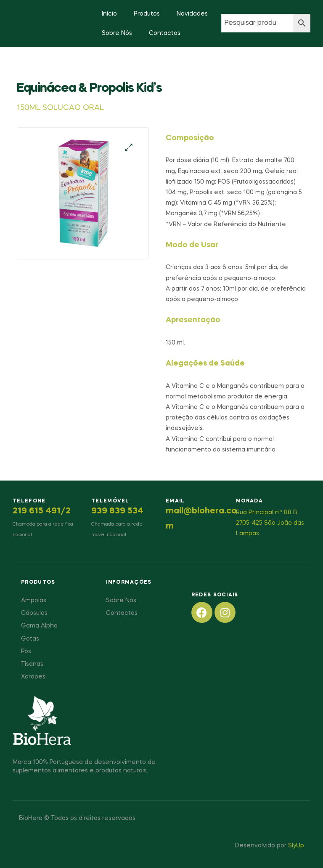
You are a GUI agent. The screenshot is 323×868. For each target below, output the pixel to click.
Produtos (147, 14)
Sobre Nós (117, 33)
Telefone (29, 501)
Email (175, 501)
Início (109, 14)
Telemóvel (110, 501)
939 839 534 (117, 511)
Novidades (192, 14)
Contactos (165, 33)
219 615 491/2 (42, 511)
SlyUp (296, 846)
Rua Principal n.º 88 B (267, 513)
